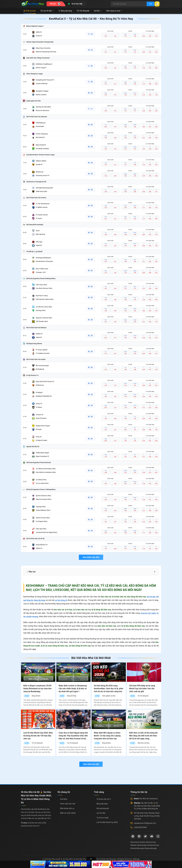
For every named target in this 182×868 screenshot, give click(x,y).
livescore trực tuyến (150, 613)
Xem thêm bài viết (91, 764)
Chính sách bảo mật (68, 804)
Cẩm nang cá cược (114, 11)
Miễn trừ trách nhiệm (68, 813)
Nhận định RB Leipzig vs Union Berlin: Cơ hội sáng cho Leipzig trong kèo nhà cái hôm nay (107, 736)
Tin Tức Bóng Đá (83, 11)
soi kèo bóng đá (65, 600)
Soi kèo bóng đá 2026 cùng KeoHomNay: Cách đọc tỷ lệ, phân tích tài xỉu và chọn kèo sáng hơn (109, 689)
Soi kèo (98, 11)
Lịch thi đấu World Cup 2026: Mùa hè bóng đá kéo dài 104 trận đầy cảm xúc (38, 736)
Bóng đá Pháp (72, 696)
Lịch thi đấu (47, 11)
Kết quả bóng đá (103, 808)
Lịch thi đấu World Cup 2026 (107, 822)
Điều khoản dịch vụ (67, 808)
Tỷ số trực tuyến (103, 818)
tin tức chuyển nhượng (33, 616)
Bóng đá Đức (36, 696)
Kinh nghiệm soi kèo (109, 696)
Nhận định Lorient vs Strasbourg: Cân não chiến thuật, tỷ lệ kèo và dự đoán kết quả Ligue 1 (73, 689)
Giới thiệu (64, 799)
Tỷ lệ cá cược (30, 11)
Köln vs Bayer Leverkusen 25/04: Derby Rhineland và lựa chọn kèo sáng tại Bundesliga (38, 689)
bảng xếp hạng (42, 600)
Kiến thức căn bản (143, 743)
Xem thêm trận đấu (91, 557)
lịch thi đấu (150, 597)
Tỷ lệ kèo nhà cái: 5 (104, 799)
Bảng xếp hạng (65, 11)
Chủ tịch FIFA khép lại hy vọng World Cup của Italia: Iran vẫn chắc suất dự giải (142, 689)
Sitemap (136, 859)
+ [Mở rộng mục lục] (155, 572)
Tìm (148, 4)
